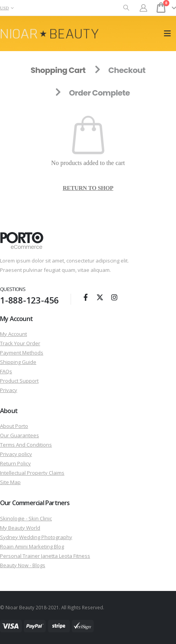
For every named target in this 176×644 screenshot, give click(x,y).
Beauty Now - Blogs (23, 565)
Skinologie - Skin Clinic (26, 518)
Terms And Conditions (26, 445)
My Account (13, 334)
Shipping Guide (18, 362)
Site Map (10, 482)
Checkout (127, 70)
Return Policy (15, 463)
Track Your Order (20, 343)
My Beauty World (20, 528)
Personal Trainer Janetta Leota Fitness (45, 556)
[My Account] (144, 8)
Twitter (100, 297)
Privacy (9, 390)
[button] (126, 8)
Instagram (114, 297)
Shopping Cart (58, 70)
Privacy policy (16, 454)
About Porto (14, 426)
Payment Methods (22, 353)
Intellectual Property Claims (32, 473)
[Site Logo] (50, 34)
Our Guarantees (20, 435)
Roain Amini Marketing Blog (32, 546)
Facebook (85, 297)
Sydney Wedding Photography (36, 537)
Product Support (19, 381)
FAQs (6, 371)
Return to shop (88, 188)
